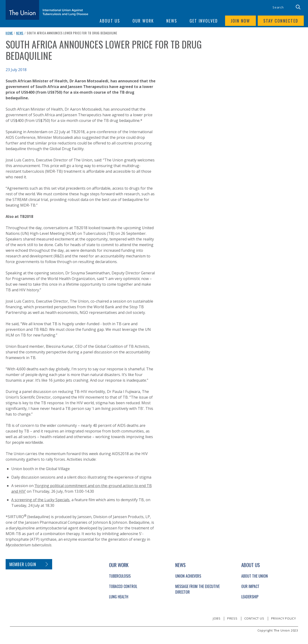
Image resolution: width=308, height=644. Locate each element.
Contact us (254, 618)
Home (9, 33)
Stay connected (281, 21)
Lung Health (119, 597)
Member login (23, 564)
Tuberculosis (120, 576)
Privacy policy (284, 618)
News (20, 33)
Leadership (250, 597)
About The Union (255, 576)
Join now (240, 21)
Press (232, 618)
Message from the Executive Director (197, 589)
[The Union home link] (47, 10)
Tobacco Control (123, 586)
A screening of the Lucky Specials (40, 500)
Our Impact (250, 586)
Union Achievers (188, 576)
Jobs (217, 618)
